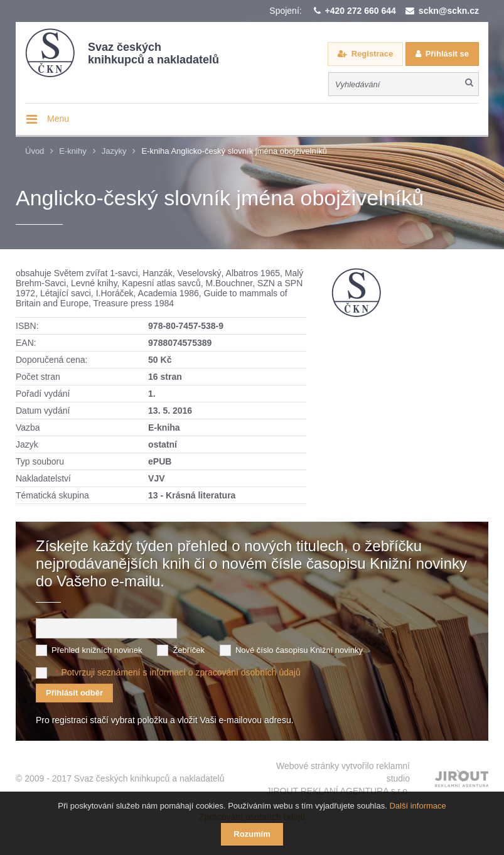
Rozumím (252, 834)
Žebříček (189, 650)
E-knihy (72, 151)
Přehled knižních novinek (97, 650)
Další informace (417, 806)
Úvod (35, 151)
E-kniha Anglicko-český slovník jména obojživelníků (234, 151)
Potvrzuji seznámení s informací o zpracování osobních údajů (180, 672)
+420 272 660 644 (361, 11)
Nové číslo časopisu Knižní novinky (299, 650)
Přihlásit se (447, 54)
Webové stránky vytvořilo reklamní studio (338, 779)
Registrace (372, 54)
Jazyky (114, 151)
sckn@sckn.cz (449, 11)
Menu (58, 119)
